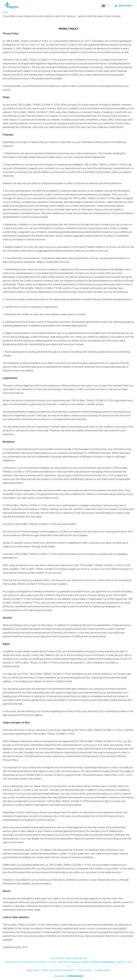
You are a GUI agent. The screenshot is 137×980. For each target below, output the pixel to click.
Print (5, 12)
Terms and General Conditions (58, 970)
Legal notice (33, 970)
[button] (105, 5)
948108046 (108, 962)
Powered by (69, 976)
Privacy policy (85, 970)
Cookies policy (102, 970)
